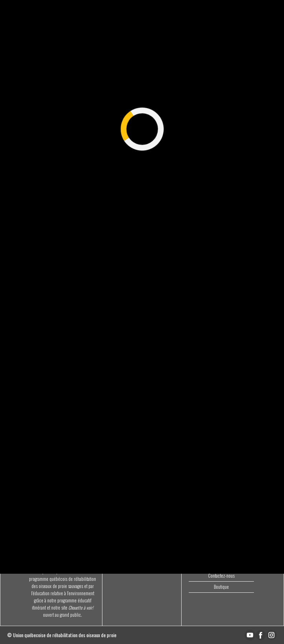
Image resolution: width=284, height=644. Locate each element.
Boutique (221, 587)
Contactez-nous (221, 576)
